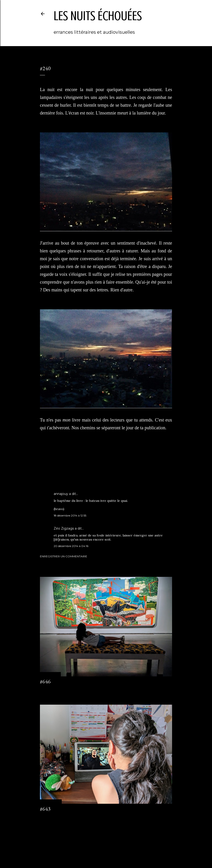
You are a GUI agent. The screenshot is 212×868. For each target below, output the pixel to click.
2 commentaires (51, 817)
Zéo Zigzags (64, 528)
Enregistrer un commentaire (64, 556)
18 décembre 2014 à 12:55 (70, 515)
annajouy (61, 494)
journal (56, 470)
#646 (45, 681)
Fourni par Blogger (106, 846)
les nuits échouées (98, 16)
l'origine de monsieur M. (78, 470)
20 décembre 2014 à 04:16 (71, 546)
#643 (45, 809)
